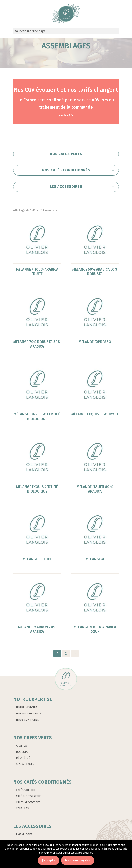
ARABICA (21, 746)
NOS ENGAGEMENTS (29, 714)
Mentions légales (78, 860)
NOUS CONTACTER (27, 720)
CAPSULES (22, 809)
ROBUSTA (22, 752)
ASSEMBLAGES (25, 764)
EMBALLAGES (24, 835)
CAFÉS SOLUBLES (27, 790)
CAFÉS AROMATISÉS (28, 802)
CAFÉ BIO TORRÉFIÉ (28, 796)
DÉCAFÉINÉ (23, 758)
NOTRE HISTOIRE (27, 707)
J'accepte (48, 860)
